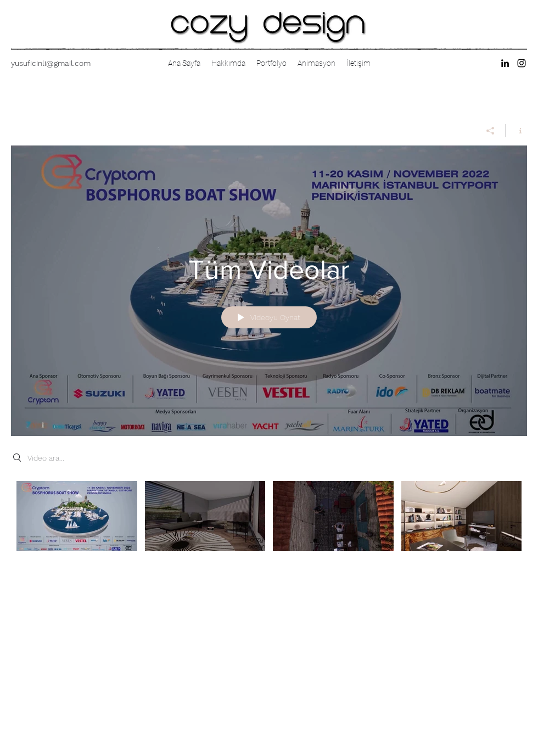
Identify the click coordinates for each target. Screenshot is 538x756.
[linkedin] (505, 63)
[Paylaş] (491, 131)
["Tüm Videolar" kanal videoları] (269, 523)
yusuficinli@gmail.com (51, 63)
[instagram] (522, 63)
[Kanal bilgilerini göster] (516, 131)
